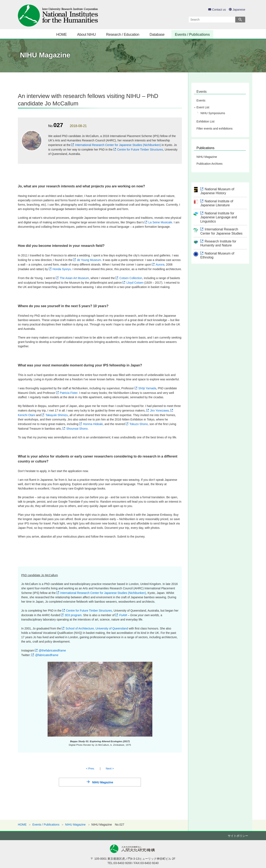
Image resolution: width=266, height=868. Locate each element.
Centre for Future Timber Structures (140, 150)
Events (201, 92)
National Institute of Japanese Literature (217, 203)
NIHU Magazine (103, 782)
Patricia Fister (69, 393)
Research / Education (123, 35)
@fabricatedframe (47, 655)
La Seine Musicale (160, 222)
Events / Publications (192, 35)
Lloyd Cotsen (135, 283)
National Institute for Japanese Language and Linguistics (219, 217)
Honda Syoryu (62, 269)
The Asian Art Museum (74, 278)
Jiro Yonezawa (159, 411)
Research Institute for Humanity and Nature (218, 243)
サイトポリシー (238, 836)
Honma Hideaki (93, 424)
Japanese (237, 10)
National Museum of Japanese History (217, 191)
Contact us (217, 10)
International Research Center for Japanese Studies (221, 231)
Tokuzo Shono (139, 424)
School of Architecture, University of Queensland (97, 628)
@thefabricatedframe (52, 650)
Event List (203, 107)
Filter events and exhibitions (214, 129)
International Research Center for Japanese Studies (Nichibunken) (118, 145)
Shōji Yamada (147, 388)
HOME (61, 35)
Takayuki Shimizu (57, 415)
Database (157, 35)
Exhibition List (205, 121)
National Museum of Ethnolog (217, 255)
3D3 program (73, 615)
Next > (110, 768)
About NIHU (86, 35)
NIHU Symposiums (213, 113)
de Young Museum (89, 260)
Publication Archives (209, 164)
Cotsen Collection (131, 278)
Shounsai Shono (77, 429)
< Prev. (90, 768)
